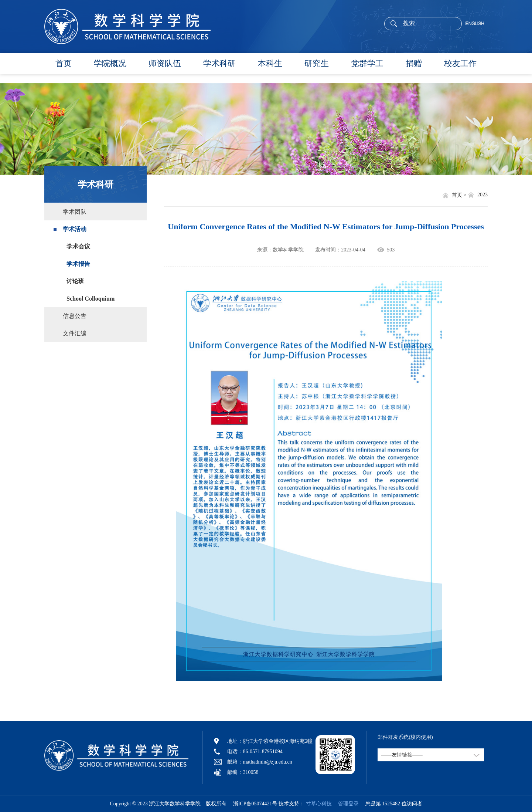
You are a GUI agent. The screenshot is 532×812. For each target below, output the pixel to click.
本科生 (270, 63)
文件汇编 (75, 333)
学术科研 (219, 63)
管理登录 (346, 804)
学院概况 (110, 63)
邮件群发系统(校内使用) (405, 737)
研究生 (317, 63)
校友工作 (460, 63)
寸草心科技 (319, 804)
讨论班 (75, 281)
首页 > (460, 195)
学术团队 (75, 212)
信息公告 (75, 316)
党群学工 (367, 63)
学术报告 (78, 264)
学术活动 (75, 229)
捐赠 (414, 63)
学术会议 (78, 246)
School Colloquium (91, 299)
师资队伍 (165, 63)
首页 (64, 63)
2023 (482, 195)
